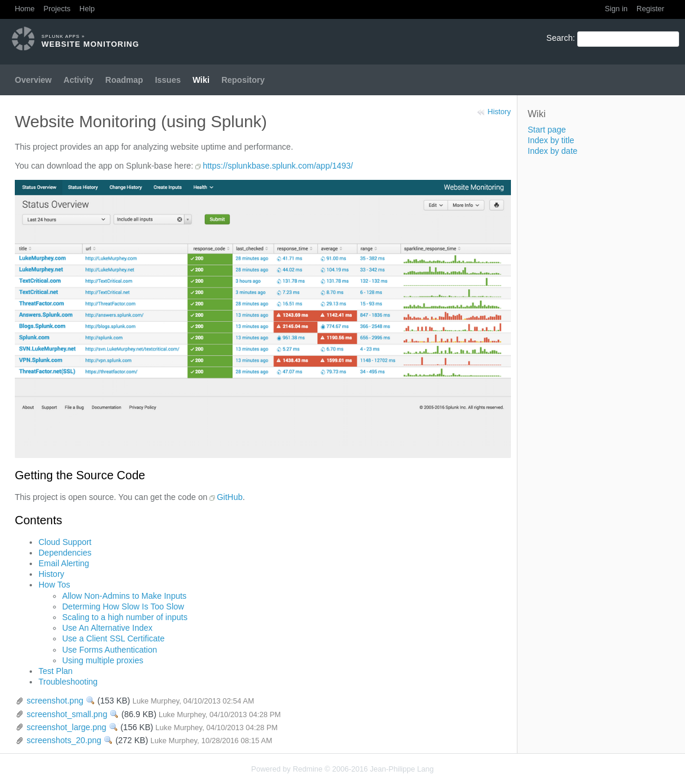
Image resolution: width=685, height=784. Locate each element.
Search (559, 38)
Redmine (307, 769)
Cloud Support (65, 542)
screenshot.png (55, 701)
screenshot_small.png (67, 714)
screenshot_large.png (67, 727)
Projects (57, 9)
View (91, 701)
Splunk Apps (61, 36)
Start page (547, 130)
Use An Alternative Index (107, 628)
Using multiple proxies (103, 660)
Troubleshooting (68, 682)
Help (87, 9)
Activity (78, 80)
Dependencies (65, 553)
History (499, 112)
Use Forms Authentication (110, 650)
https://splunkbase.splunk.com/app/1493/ (278, 166)
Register (650, 9)
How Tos (54, 585)
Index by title (551, 140)
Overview (33, 80)
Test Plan (56, 671)
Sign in (617, 9)
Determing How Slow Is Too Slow (123, 606)
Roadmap (124, 80)
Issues (168, 80)
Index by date (552, 151)
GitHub (230, 497)
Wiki (201, 80)
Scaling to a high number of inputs (125, 617)
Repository (243, 80)
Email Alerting (64, 563)
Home (25, 9)
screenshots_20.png (64, 740)
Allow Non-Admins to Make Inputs (124, 596)
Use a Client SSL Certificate (113, 638)
